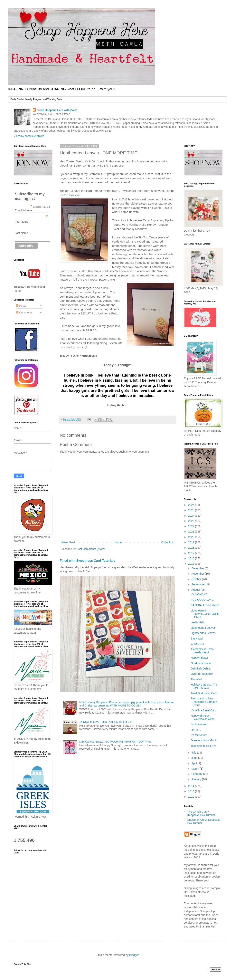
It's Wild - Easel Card (203, 710)
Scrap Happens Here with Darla (57, 110)
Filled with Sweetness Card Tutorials (87, 561)
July (194, 753)
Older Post (168, 542)
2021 (192, 532)
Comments (24, 312)
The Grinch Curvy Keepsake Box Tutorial (201, 813)
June (195, 758)
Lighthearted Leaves (203, 628)
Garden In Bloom (201, 663)
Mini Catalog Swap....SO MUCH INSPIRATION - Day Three (115, 742)
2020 (192, 537)
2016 (192, 558)
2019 (192, 542)
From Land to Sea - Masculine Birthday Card (204, 702)
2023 (192, 521)
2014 (192, 786)
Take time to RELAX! (203, 746)
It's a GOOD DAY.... (203, 600)
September (198, 584)
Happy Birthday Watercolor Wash (203, 717)
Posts (21, 306)
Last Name (22, 233)
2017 (192, 553)
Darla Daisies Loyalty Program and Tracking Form (36, 99)
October (197, 579)
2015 (192, 564)
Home (118, 542)
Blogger (134, 955)
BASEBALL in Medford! (205, 605)
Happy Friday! (199, 658)
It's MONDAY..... (200, 735)
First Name (22, 222)
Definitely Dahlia (201, 668)
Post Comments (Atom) (91, 549)
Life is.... (196, 730)
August (196, 590)
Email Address (31, 210)
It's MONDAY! (199, 594)
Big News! (197, 639)
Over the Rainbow (202, 674)
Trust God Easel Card (204, 693)
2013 (192, 791)
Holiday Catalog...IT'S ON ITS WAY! (204, 686)
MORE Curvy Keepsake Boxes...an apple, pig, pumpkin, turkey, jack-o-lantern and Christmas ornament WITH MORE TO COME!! (126, 704)
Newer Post (68, 542)
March (196, 769)
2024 (192, 516)
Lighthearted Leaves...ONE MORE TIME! (205, 614)
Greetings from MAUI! (204, 740)
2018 (192, 548)
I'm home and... (200, 724)
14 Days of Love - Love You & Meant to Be (105, 722)
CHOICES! (197, 644)
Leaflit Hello (198, 622)
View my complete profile (29, 136)
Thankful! (196, 679)
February (197, 774)
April (194, 763)
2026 (192, 505)
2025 (192, 510)
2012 (192, 797)
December (198, 568)
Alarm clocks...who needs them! (202, 651)
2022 (192, 526)
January (197, 779)
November (198, 574)
